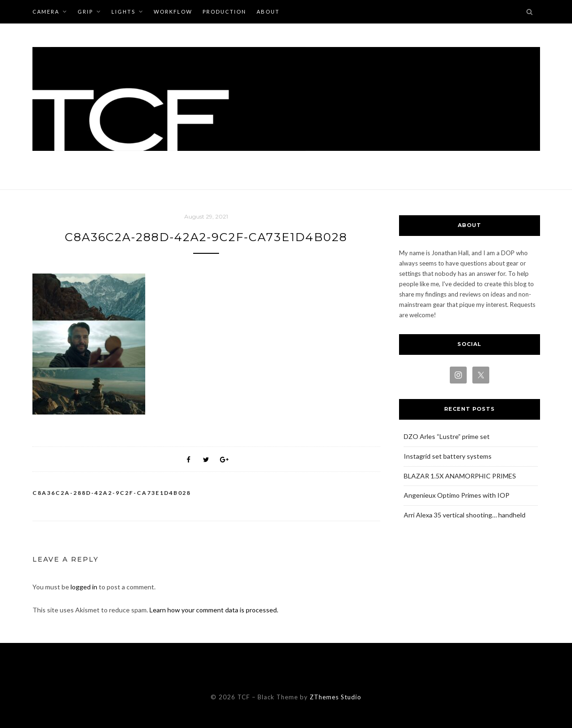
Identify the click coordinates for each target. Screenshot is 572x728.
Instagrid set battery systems (448, 456)
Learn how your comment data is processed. (214, 610)
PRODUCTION (224, 12)
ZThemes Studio (336, 697)
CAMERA (46, 12)
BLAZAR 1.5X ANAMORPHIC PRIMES (460, 476)
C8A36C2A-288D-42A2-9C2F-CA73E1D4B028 (112, 493)
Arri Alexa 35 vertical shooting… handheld (465, 515)
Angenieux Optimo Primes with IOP (457, 495)
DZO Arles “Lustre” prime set (447, 436)
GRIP (85, 12)
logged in (84, 587)
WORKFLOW (173, 12)
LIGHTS (123, 12)
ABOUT (268, 12)
